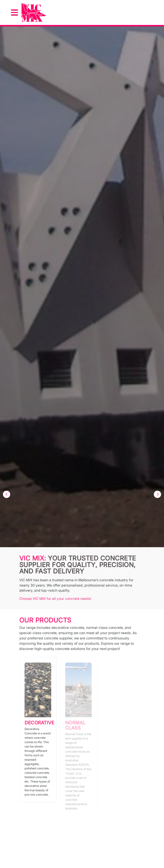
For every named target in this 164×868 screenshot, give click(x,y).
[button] (7, 494)
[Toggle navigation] (15, 12)
